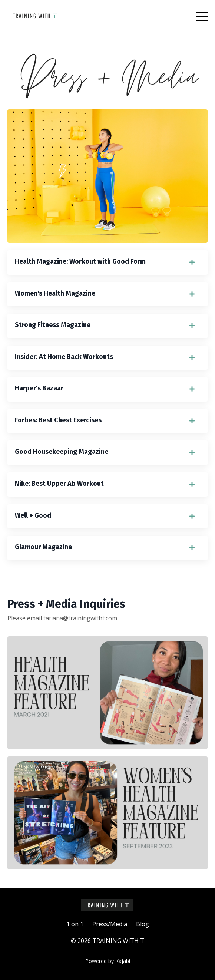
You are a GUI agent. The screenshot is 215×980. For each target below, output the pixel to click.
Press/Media (110, 924)
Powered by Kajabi (108, 961)
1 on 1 (75, 924)
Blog (143, 924)
